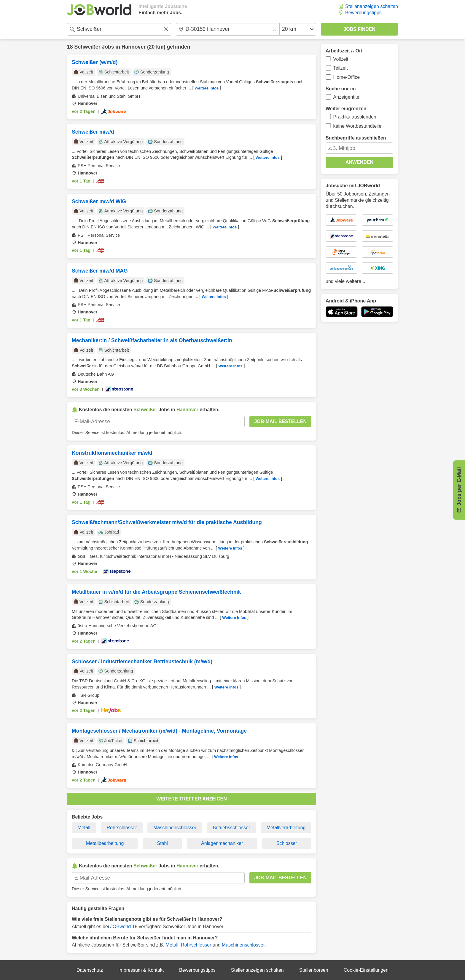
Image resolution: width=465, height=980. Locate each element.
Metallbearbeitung (105, 843)
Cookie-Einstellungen (366, 970)
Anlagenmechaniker (222, 843)
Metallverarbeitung (286, 828)
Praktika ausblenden (355, 117)
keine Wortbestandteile (357, 126)
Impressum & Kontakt (141, 970)
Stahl (162, 843)
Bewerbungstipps (363, 13)
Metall (84, 828)
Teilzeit (341, 68)
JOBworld (121, 927)
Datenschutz (90, 970)
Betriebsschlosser (231, 828)
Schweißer (87, 47)
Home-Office (347, 77)
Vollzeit (341, 59)
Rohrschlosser (122, 828)
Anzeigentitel (347, 97)
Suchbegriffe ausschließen (356, 138)
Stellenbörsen (314, 970)
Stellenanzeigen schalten (372, 6)
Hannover (134, 47)
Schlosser (287, 843)
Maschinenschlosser (175, 828)
